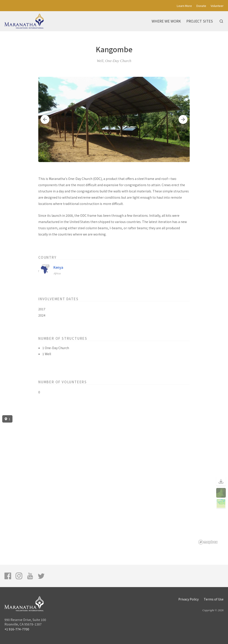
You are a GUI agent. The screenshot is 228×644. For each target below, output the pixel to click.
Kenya (58, 267)
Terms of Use (214, 599)
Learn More (184, 6)
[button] (45, 119)
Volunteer (217, 6)
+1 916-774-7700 (17, 629)
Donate (201, 6)
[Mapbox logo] (208, 542)
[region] (114, 480)
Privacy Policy (188, 599)
